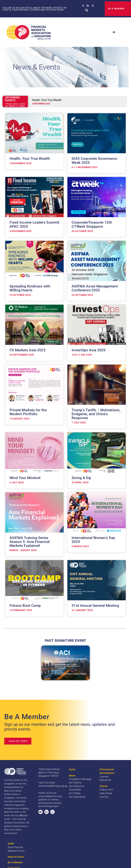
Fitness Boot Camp (25, 606)
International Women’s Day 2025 (93, 540)
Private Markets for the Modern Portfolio (28, 412)
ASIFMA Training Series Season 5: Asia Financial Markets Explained (30, 542)
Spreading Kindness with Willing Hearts (30, 288)
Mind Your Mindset (25, 478)
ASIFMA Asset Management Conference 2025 (95, 288)
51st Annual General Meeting (95, 606)
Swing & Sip (81, 478)
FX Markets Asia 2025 (28, 350)
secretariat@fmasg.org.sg (53, 786)
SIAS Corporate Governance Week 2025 (94, 161)
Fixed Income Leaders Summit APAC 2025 (34, 224)
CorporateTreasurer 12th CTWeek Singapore (92, 224)
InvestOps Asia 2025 (89, 350)
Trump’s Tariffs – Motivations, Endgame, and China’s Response (96, 414)
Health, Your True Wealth (30, 159)
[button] (87, 10)
